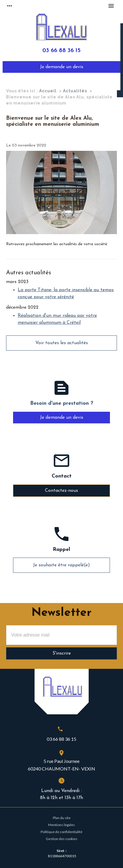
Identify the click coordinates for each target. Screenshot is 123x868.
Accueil (48, 91)
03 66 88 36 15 (62, 51)
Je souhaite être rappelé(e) (62, 565)
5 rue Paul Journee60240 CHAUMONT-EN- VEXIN (62, 765)
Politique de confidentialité (62, 832)
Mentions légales (62, 825)
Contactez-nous (62, 491)
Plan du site (62, 818)
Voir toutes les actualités (62, 343)
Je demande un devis (62, 67)
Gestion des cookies (62, 839)
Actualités (75, 91)
